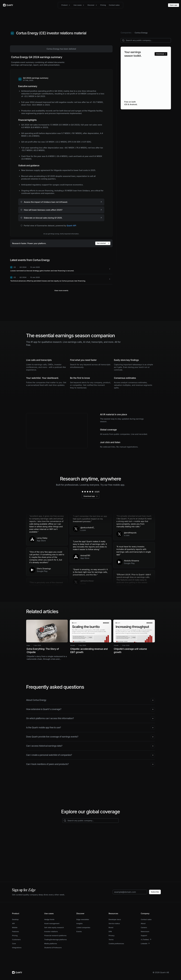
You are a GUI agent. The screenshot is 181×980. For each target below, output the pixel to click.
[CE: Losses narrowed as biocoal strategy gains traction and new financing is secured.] (61, 269)
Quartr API (71, 226)
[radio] (83, 492)
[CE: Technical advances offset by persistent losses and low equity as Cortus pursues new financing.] (61, 279)
